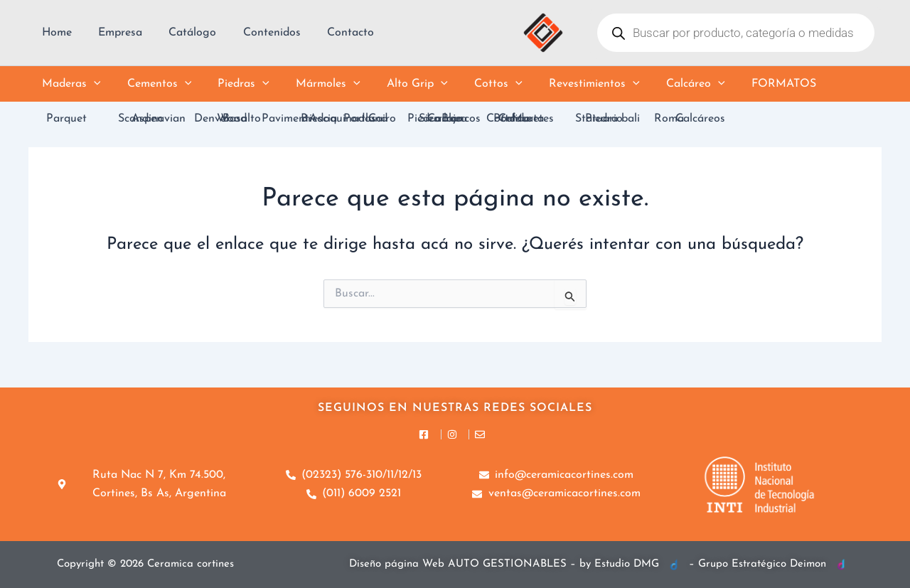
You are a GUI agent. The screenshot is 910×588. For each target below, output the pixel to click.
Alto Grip (400, 84)
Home (55, 33)
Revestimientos (570, 84)
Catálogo (183, 33)
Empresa (114, 33)
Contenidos (258, 33)
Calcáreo (667, 84)
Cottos (478, 84)
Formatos (752, 84)
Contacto (333, 33)
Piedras (234, 84)
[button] (92, 84)
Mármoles (315, 84)
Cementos (154, 84)
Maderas (69, 84)
